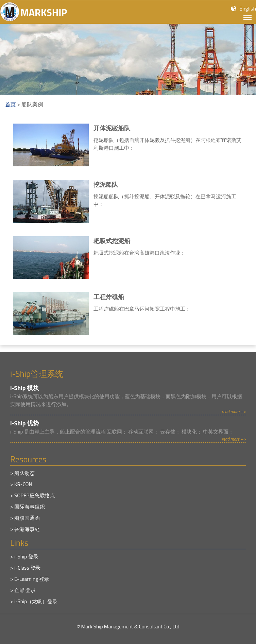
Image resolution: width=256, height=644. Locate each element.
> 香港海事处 (25, 529)
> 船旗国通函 (25, 518)
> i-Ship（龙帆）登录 (34, 601)
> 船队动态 (22, 473)
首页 (11, 104)
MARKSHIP (44, 12)
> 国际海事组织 (28, 507)
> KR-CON (21, 484)
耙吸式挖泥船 (112, 241)
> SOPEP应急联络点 (33, 495)
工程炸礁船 (109, 297)
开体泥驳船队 (112, 128)
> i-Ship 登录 (24, 557)
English (248, 8)
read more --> (234, 411)
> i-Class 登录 (25, 568)
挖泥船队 (106, 185)
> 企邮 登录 (23, 590)
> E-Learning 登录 (30, 579)
